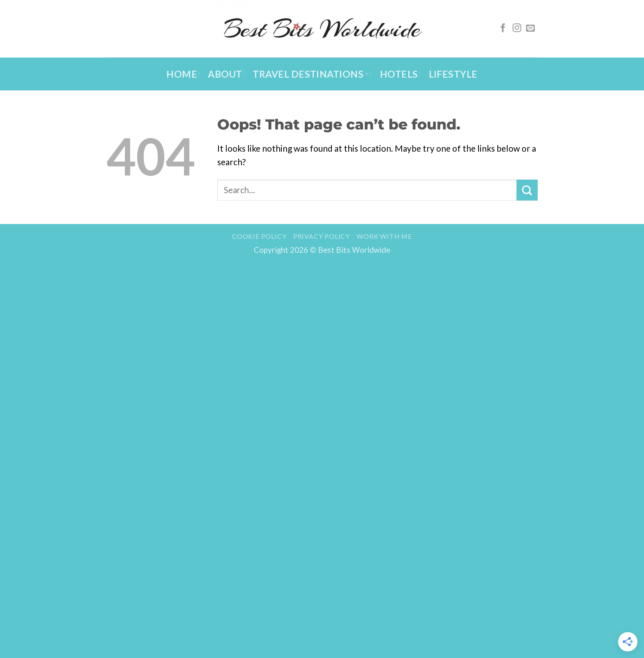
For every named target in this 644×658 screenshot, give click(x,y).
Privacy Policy (322, 236)
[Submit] (527, 190)
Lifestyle (453, 74)
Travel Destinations (311, 74)
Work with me (384, 236)
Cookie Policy (259, 236)
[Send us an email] (530, 29)
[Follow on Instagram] (517, 29)
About (225, 74)
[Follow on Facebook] (503, 29)
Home (182, 74)
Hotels (399, 74)
